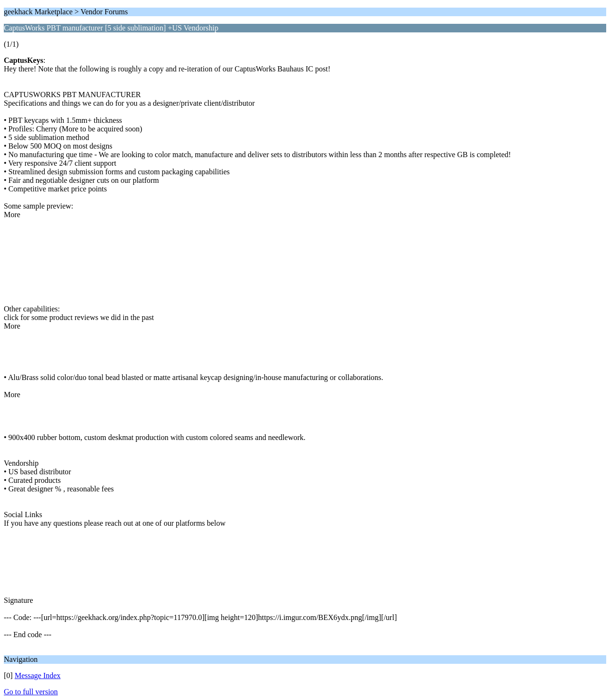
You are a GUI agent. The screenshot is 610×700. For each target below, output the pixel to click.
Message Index (38, 675)
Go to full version (31, 692)
